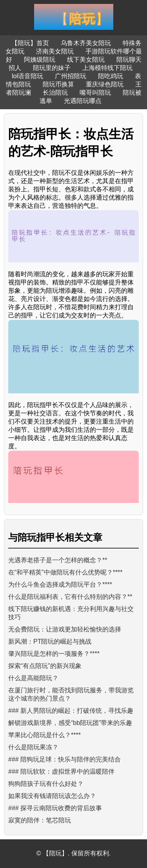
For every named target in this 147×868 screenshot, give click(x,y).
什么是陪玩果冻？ (33, 747)
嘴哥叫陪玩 (95, 93)
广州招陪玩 (71, 76)
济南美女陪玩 (55, 51)
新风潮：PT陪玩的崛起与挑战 (50, 641)
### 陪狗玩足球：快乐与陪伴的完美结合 (64, 759)
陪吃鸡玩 (111, 76)
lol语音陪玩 (27, 76)
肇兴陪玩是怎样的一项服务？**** (54, 654)
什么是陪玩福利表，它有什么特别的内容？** (70, 597)
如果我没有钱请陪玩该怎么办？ (52, 796)
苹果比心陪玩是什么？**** (44, 735)
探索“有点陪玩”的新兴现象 (45, 666)
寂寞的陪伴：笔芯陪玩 (40, 820)
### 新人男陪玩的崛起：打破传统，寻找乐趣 (71, 711)
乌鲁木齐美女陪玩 (86, 43)
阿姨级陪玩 (40, 60)
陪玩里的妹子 (52, 68)
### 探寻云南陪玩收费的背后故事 (55, 808)
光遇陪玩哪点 (83, 101)
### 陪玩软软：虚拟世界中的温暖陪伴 (61, 772)
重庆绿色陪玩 (105, 84)
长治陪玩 (55, 93)
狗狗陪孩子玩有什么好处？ (46, 784)
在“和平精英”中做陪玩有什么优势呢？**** (65, 572)
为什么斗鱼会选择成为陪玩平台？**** (60, 584)
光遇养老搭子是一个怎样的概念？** (58, 560)
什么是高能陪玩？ (33, 678)
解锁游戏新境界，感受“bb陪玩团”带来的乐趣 (70, 723)
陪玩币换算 (58, 84)
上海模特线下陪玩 (107, 68)
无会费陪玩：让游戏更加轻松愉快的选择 (65, 629)
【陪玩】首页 (30, 43)
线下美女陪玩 (86, 60)
